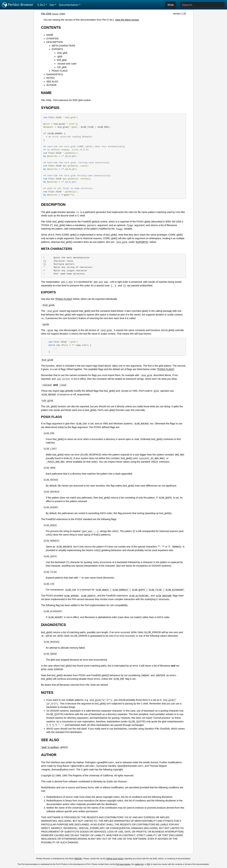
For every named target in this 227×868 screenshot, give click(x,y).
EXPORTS (57, 49)
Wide (171, 5)
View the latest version (127, 20)
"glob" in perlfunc (50, 747)
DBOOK (78, 859)
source (55, 14)
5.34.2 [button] (41, 5)
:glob (60, 56)
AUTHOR (51, 85)
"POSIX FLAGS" (64, 299)
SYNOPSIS (53, 39)
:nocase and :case (67, 64)
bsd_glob (62, 60)
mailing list (139, 864)
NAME (50, 35)
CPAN (62, 14)
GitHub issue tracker (115, 859)
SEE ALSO (52, 82)
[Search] (202, 5)
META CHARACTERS (63, 46)
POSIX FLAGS (60, 71)
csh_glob (62, 67)
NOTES (51, 78)
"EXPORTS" (142, 242)
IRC (149, 864)
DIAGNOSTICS (55, 74)
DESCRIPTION (55, 42)
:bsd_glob (62, 53)
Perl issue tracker (123, 864)
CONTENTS (51, 27)
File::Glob (46, 14)
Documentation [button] (69, 5)
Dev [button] (52, 5)
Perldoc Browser (18, 5)
